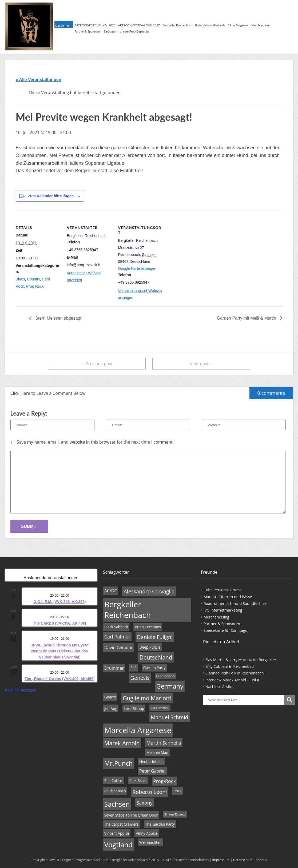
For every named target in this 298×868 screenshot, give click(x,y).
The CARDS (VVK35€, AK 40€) (60, 623)
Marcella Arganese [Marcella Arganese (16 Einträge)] (138, 730)
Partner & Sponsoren (88, 31)
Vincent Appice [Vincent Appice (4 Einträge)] (117, 833)
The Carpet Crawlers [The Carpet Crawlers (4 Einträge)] (121, 824)
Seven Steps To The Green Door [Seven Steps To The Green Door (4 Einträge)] (131, 815)
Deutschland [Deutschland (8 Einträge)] (156, 657)
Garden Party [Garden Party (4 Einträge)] (154, 668)
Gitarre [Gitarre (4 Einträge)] (110, 697)
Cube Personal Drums (222, 590)
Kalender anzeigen (21, 690)
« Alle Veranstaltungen (39, 80)
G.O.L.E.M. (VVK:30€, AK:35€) (59, 602)
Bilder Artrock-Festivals (210, 25)
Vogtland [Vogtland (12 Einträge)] (118, 845)
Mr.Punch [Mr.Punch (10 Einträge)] (118, 763)
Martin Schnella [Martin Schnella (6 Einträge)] (164, 743)
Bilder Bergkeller (238, 25)
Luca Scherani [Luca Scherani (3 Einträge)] (160, 708)
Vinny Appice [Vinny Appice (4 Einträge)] (147, 833)
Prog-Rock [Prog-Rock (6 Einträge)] (164, 781)
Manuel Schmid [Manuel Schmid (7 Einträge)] (169, 717)
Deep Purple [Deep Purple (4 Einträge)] (150, 647)
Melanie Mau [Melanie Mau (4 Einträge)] (157, 752)
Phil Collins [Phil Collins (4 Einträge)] (114, 780)
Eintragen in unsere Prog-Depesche (126, 31)
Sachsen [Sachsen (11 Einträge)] (117, 804)
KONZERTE (62, 26)
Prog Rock (35, 286)
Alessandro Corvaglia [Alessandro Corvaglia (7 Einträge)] (149, 591)
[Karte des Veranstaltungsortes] (198, 247)
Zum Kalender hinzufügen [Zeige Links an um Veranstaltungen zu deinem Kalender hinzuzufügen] (51, 196)
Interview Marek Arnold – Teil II (232, 680)
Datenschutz (243, 860)
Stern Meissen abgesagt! (58, 318)
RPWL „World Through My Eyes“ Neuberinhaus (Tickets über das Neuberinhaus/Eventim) (60, 651)
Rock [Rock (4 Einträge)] (177, 791)
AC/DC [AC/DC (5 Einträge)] (111, 591)
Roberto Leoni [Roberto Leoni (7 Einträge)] (150, 792)
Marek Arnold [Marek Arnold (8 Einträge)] (122, 743)
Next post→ (201, 364)
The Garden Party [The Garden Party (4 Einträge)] (160, 824)
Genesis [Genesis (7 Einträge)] (140, 678)
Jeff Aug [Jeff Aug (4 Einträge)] (111, 708)
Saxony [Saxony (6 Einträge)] (144, 803)
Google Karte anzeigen (137, 268)
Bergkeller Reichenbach (177, 25)
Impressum (221, 860)
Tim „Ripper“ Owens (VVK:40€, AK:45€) (59, 679)
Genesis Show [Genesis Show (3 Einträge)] (166, 676)
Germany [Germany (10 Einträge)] (170, 686)
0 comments (267, 391)
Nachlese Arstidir (220, 687)
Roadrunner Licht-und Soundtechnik (235, 603)
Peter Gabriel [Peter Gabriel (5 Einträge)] (152, 771)
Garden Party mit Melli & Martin (247, 318)
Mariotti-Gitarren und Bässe (228, 597)
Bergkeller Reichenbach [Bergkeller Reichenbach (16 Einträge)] (128, 610)
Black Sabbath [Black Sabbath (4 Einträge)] (116, 627)
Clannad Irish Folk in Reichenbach (235, 673)
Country (33, 279)
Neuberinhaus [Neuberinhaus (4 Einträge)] (151, 761)
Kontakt (262, 860)
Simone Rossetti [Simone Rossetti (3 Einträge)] (175, 814)
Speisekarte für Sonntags (225, 630)
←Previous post (97, 364)
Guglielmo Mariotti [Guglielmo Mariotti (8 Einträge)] (147, 698)
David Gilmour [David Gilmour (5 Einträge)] (119, 648)
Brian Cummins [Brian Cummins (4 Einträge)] (148, 627)
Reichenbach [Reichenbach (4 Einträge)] (115, 791)
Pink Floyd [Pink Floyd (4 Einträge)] (138, 780)
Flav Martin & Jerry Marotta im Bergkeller (241, 660)
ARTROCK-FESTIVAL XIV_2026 (95, 25)
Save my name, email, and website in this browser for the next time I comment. (95, 442)
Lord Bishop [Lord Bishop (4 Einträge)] (134, 708)
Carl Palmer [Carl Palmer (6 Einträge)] (117, 637)
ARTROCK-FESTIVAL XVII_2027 (139, 25)
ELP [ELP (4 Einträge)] (134, 668)
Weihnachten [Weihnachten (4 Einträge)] (150, 842)
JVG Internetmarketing (223, 610)
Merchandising (261, 25)
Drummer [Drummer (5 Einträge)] (114, 668)
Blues (20, 279)
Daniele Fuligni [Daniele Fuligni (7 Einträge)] (155, 637)
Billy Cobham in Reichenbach (231, 666)
